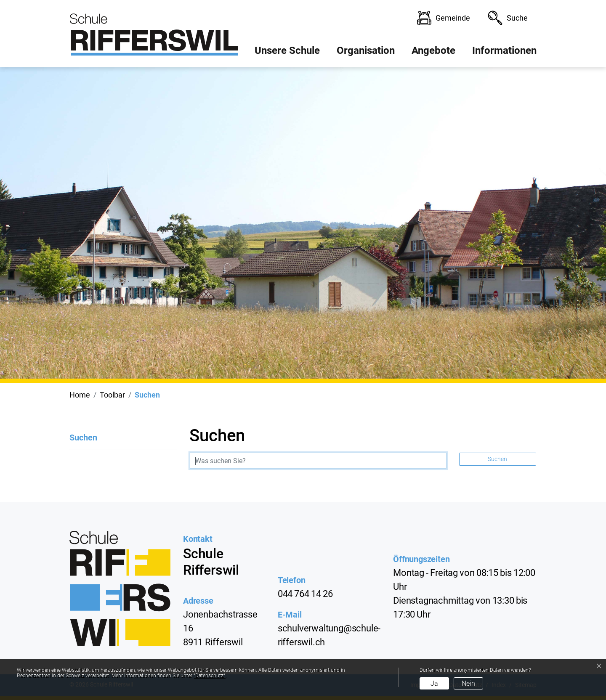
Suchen (83, 441)
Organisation (366, 50)
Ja (434, 683)
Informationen (504, 50)
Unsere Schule (287, 50)
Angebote (433, 50)
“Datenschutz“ (209, 676)
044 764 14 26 (305, 594)
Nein (468, 683)
